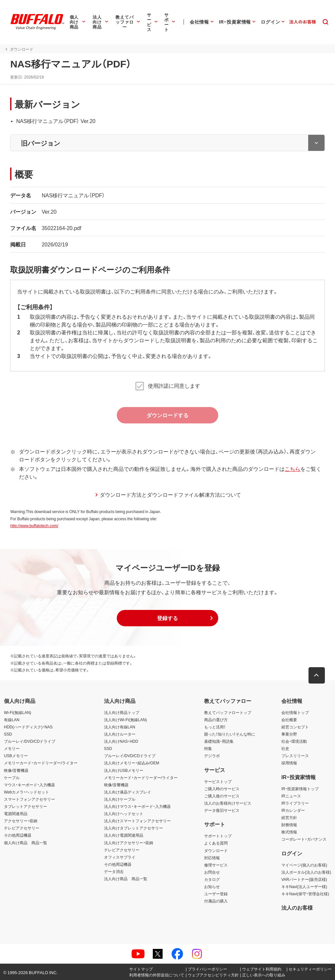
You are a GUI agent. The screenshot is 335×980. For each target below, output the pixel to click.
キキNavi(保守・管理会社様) (305, 894)
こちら (292, 469)
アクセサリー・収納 (21, 821)
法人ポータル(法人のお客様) (306, 872)
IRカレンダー (293, 810)
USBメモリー (16, 756)
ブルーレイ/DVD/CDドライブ (30, 741)
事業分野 (289, 734)
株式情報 (289, 832)
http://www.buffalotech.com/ (34, 526)
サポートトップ (218, 836)
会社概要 (289, 720)
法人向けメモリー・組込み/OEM (132, 763)
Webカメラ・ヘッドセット (26, 792)
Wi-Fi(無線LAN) (18, 712)
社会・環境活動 (294, 741)
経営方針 (289, 817)
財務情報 (289, 825)
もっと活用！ (215, 727)
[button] (167, 618)
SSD (8, 734)
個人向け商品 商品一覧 (26, 843)
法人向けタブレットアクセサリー (133, 828)
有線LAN (12, 720)
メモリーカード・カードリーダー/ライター (41, 763)
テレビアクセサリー (22, 828)
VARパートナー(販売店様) (304, 879)
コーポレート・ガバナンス (304, 839)
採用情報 (289, 763)
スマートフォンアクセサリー (29, 799)
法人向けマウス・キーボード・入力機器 (137, 806)
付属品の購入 (216, 901)
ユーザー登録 (216, 894)
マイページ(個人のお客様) (304, 865)
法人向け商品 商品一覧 (126, 879)
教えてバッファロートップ (228, 712)
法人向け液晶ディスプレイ (128, 792)
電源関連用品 (16, 813)
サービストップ (218, 781)
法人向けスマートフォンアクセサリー (137, 821)
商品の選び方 (216, 720)
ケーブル (12, 777)
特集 (208, 748)
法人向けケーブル (120, 799)
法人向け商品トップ (122, 712)
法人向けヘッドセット (124, 813)
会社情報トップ (295, 712)
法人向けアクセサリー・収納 (129, 843)
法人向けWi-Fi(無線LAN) (125, 720)
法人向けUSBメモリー (124, 770)
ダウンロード (216, 850)
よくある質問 (216, 843)
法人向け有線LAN (120, 727)
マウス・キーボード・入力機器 (29, 785)
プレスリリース (295, 756)
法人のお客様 (297, 907)
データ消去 (114, 871)
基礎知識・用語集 (219, 741)
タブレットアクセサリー (26, 806)
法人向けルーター (120, 734)
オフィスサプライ (120, 857)
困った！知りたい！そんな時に (230, 734)
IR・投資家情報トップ (300, 789)
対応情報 (212, 858)
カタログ (212, 879)
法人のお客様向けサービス (228, 803)
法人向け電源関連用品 (124, 835)
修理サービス (216, 865)
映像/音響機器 (16, 770)
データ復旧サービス (222, 810)
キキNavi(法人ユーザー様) (304, 886)
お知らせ (212, 886)
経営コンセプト (295, 727)
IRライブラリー (295, 803)
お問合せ (212, 872)
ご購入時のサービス (222, 789)
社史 (285, 748)
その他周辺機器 (18, 835)
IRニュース (291, 796)
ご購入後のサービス (222, 796)
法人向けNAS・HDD (121, 741)
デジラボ (212, 756)
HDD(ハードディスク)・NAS (28, 727)
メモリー (12, 748)
